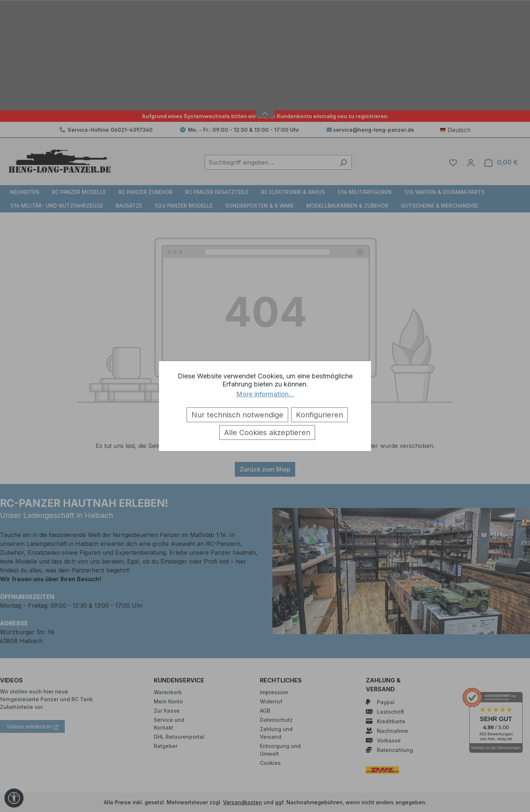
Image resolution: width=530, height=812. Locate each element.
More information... (265, 394)
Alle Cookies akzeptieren (267, 433)
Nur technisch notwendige (237, 415)
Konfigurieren (319, 415)
